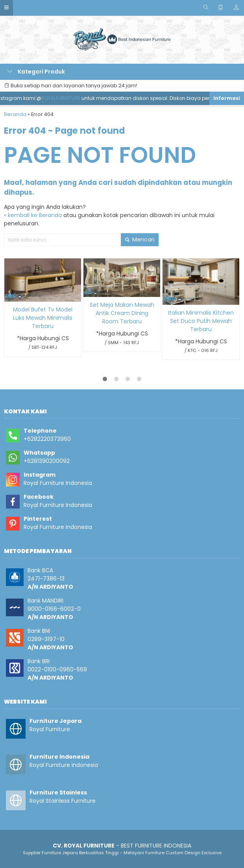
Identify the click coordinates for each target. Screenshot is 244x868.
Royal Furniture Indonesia (58, 483)
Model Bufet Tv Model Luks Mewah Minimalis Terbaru (43, 318)
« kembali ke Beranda (33, 215)
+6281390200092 (47, 461)
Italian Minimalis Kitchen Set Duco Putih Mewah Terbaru (201, 321)
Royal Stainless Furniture (63, 801)
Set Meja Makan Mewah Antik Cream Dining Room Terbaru (122, 313)
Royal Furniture (50, 729)
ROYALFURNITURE (64, 98)
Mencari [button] (140, 240)
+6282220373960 (47, 439)
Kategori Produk (36, 72)
